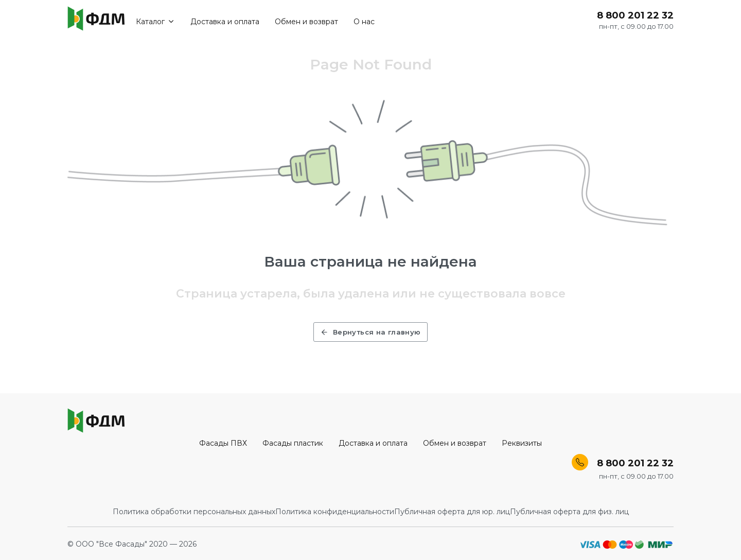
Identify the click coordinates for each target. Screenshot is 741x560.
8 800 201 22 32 (635, 16)
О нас (371, 22)
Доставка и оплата (232, 22)
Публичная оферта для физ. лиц (569, 512)
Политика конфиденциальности (335, 512)
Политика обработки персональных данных (194, 512)
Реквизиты (522, 443)
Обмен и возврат (314, 22)
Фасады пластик (293, 443)
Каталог (163, 22)
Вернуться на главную (370, 332)
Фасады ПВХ (223, 443)
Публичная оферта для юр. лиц (452, 512)
